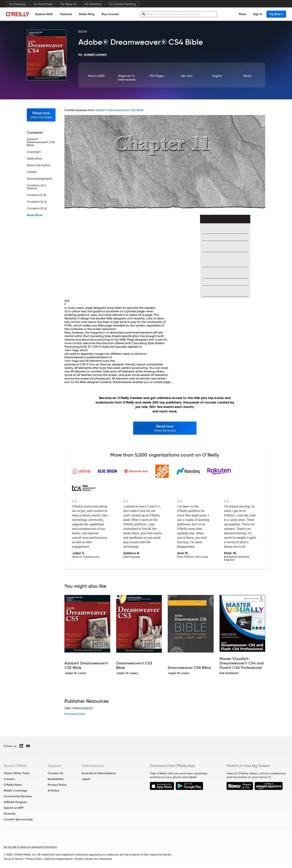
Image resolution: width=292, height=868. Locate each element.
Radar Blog (87, 14)
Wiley (247, 76)
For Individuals (93, 4)
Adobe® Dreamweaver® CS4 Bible (119, 110)
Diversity (10, 814)
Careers (9, 779)
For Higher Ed (69, 4)
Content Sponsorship (18, 819)
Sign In (258, 14)
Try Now (276, 14)
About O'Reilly (15, 766)
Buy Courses (110, 14)
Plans (242, 14)
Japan (86, 779)
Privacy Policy (57, 785)
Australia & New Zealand (99, 773)
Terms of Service (14, 859)
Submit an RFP (14, 808)
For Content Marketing (123, 4)
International (92, 766)
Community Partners (18, 796)
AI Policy (53, 790)
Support (55, 766)
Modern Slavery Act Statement (93, 859)
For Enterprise (17, 4)
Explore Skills (44, 14)
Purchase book (75, 714)
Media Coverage (15, 790)
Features (66, 14)
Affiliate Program (16, 802)
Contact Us (55, 773)
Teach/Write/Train (17, 773)
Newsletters (56, 779)
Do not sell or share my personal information (30, 847)
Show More (35, 215)
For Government (43, 4)
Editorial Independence (59, 859)
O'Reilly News (13, 785)
